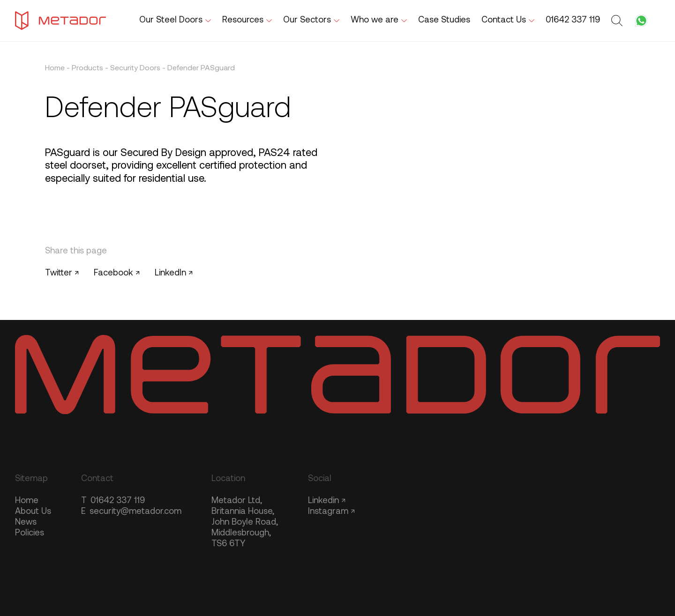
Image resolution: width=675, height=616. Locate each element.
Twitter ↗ (62, 273)
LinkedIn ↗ (174, 273)
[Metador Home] (60, 21)
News (26, 523)
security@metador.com (131, 512)
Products (87, 68)
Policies (30, 533)
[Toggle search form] (618, 21)
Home (55, 68)
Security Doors (135, 68)
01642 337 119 (113, 501)
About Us (33, 512)
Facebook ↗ (117, 273)
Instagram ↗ (331, 512)
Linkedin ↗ (327, 501)
